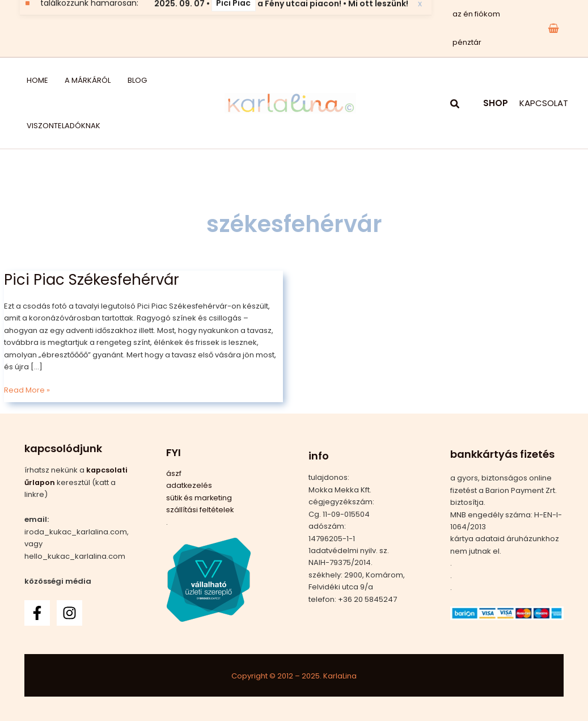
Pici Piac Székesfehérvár (92, 280)
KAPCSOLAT (544, 103)
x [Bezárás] (420, 28)
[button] (455, 105)
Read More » (27, 390)
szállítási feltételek (200, 510)
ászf (174, 473)
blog (114, 80)
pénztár (465, 42)
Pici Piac (233, 28)
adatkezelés (189, 485)
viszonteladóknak (57, 126)
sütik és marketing (200, 498)
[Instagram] (69, 613)
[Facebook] (37, 613)
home (31, 80)
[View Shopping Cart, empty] (553, 28)
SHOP (496, 103)
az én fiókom (474, 14)
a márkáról (73, 80)
